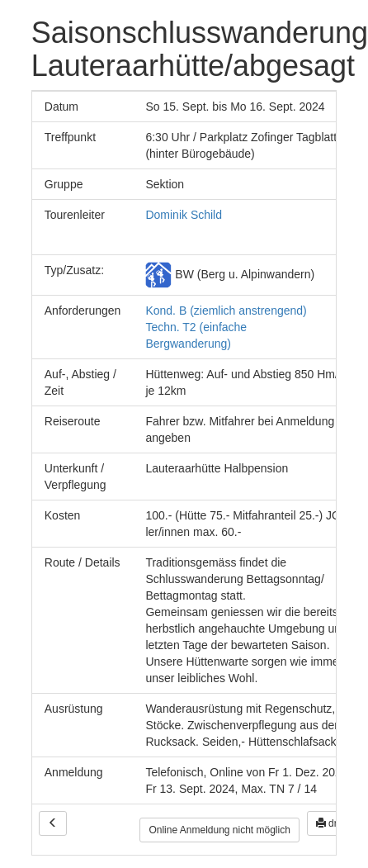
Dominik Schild (184, 215)
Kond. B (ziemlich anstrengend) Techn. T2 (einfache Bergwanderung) (226, 327)
